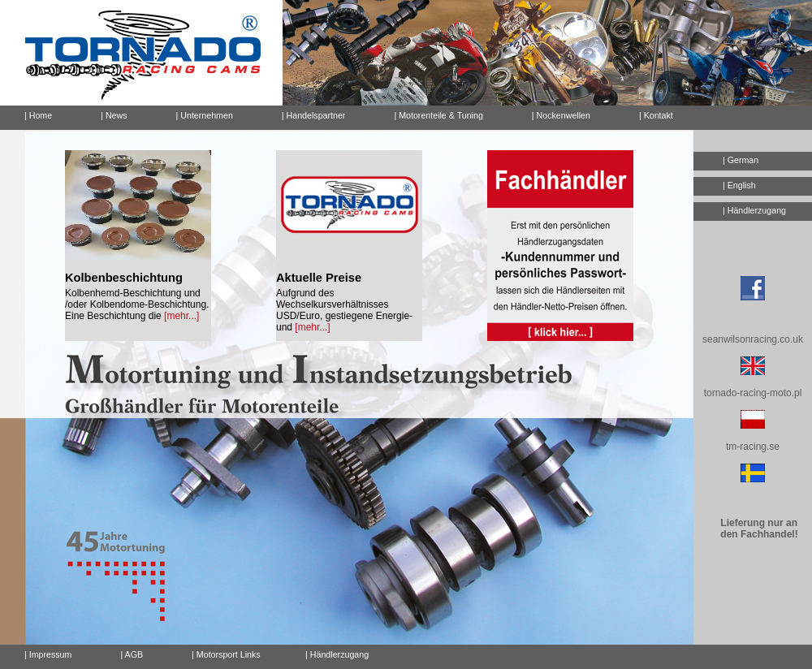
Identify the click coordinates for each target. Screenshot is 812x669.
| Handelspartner (314, 115)
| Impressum (48, 654)
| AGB (132, 654)
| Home (38, 115)
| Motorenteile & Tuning (438, 115)
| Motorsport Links (226, 654)
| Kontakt (650, 113)
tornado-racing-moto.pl (753, 393)
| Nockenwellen (561, 115)
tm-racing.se (753, 447)
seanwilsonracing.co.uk (753, 339)
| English (739, 185)
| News (114, 115)
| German (741, 160)
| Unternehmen (205, 115)
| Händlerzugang (754, 210)
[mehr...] (181, 316)
